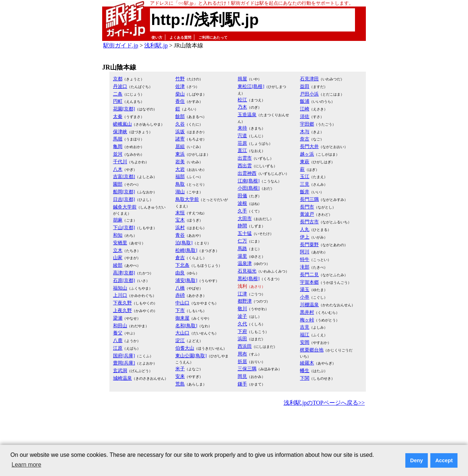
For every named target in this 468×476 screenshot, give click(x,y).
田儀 (242, 196)
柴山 (180, 94)
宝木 (180, 220)
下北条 (182, 265)
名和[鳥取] (186, 326)
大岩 (180, 169)
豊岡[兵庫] (124, 363)
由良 (180, 273)
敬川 (242, 309)
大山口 (182, 333)
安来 (180, 376)
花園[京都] (124, 109)
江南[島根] (249, 181)
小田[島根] (249, 188)
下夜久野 (122, 303)
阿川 (305, 252)
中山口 (182, 303)
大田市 (245, 218)
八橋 (180, 288)
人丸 (305, 229)
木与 (305, 132)
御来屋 (182, 318)
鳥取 (180, 184)
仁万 (242, 241)
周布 (242, 354)
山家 (118, 258)
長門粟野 (309, 245)
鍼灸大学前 (125, 207)
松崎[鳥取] (186, 250)
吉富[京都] (124, 176)
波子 (242, 316)
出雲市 (245, 158)
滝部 (305, 267)
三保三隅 (247, 369)
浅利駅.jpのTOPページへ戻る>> (324, 403)
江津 (242, 294)
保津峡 (120, 132)
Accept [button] (444, 460)
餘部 (180, 116)
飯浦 (305, 101)
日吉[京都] (124, 199)
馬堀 (118, 139)
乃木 (242, 107)
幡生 (305, 370)
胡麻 (118, 220)
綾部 (118, 265)
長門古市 (309, 222)
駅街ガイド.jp (121, 45)
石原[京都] (124, 280)
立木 (118, 250)
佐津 (180, 86)
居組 (180, 146)
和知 (118, 235)
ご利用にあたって (213, 37)
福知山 (120, 288)
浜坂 (180, 132)
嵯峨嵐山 (122, 124)
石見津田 (309, 79)
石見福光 (247, 271)
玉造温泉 (247, 115)
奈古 (305, 139)
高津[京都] (124, 273)
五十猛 (245, 233)
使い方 (157, 37)
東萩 (305, 162)
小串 (305, 297)
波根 (242, 203)
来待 (242, 128)
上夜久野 (122, 310)
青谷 (180, 235)
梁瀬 (118, 318)
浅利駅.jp (156, 45)
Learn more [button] (26, 465)
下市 (180, 310)
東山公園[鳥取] (191, 356)
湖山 (180, 192)
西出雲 (245, 166)
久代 (242, 324)
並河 (118, 154)
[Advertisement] (234, 428)
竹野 (180, 79)
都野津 (245, 301)
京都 (118, 79)
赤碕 (180, 295)
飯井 (305, 192)
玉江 (305, 176)
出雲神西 (247, 173)
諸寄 (180, 139)
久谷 (180, 124)
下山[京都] (124, 228)
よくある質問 (180, 37)
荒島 (180, 384)
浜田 (242, 339)
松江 (242, 100)
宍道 (242, 136)
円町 (118, 101)
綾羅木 (307, 363)
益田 (305, 86)
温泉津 (245, 263)
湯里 (242, 256)
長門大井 (309, 146)
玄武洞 (120, 370)
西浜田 (245, 346)
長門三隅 (309, 199)
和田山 (120, 326)
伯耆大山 (185, 348)
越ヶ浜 (307, 154)
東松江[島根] (251, 86)
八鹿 (118, 340)
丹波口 (120, 86)
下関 (305, 378)
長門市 (307, 207)
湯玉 (305, 289)
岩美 (180, 162)
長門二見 (309, 275)
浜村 (180, 228)
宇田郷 (307, 124)
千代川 (120, 162)
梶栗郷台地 (312, 350)
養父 (118, 333)
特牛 (305, 259)
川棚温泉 (309, 305)
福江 (305, 335)
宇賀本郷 (309, 282)
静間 (242, 226)
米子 (180, 369)
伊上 (305, 237)
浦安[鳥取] (186, 280)
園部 (118, 184)
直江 (242, 150)
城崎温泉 (122, 378)
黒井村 (307, 312)
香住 (180, 101)
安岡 (305, 342)
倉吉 (180, 258)
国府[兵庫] (124, 356)
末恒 (180, 213)
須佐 (305, 116)
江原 (118, 348)
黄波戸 (307, 214)
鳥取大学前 (187, 199)
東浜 (180, 154)
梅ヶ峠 (307, 320)
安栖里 (120, 243)
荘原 (242, 143)
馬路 (242, 248)
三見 (305, 184)
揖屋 (242, 79)
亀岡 (118, 146)
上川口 (120, 295)
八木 (118, 169)
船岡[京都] (124, 192)
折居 (242, 361)
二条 (118, 94)
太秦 (118, 116)
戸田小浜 (309, 94)
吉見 (305, 327)
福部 (180, 176)
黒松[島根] (249, 279)
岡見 (242, 376)
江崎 (305, 109)
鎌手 (242, 384)
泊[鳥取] (184, 243)
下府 (242, 331)
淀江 (180, 340)
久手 (242, 211)
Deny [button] (416, 460)
